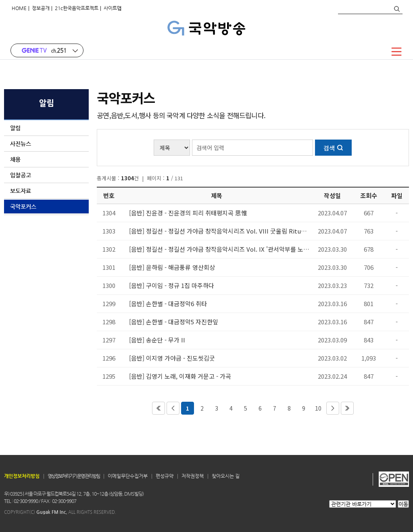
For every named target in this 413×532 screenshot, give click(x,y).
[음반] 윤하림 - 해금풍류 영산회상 (172, 267)
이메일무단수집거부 (128, 476)
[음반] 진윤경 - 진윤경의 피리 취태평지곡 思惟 (188, 213)
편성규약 (165, 476)
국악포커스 (47, 207)
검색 (396, 9)
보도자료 (47, 191)
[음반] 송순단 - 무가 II (157, 340)
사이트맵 (113, 8)
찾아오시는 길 (226, 476)
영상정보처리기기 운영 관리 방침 (74, 476)
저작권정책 (193, 476)
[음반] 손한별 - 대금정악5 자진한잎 (174, 322)
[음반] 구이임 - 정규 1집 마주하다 (172, 286)
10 (318, 408)
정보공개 (41, 8)
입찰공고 (47, 175)
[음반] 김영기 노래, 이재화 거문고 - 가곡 (180, 376)
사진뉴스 (47, 144)
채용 (47, 159)
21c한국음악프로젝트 (77, 8)
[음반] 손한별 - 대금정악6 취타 (168, 304)
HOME (19, 8)
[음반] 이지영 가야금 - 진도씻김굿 (172, 358)
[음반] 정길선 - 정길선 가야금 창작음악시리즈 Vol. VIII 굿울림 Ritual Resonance (220, 231)
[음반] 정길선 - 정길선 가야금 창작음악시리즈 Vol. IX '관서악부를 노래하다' (220, 249)
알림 (47, 128)
